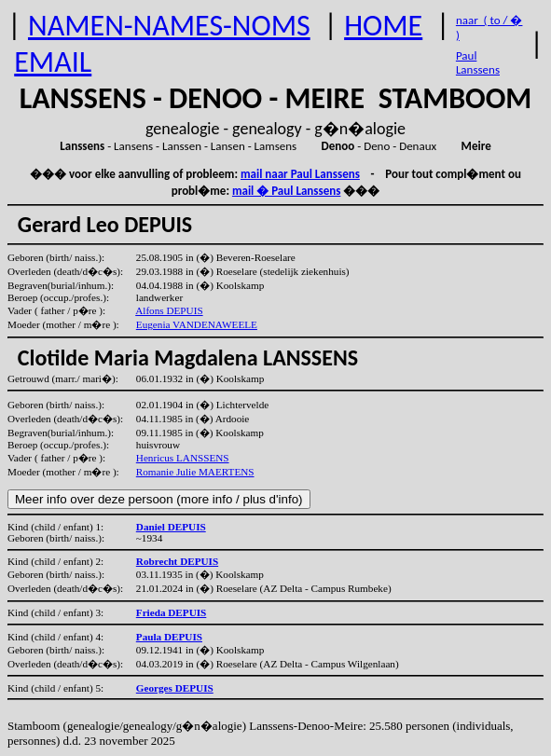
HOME (383, 26)
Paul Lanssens (478, 62)
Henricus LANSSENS (183, 458)
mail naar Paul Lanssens (300, 174)
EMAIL (53, 62)
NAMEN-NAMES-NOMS (169, 26)
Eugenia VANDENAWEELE (197, 324)
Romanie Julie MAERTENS (195, 472)
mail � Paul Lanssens (286, 191)
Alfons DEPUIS (169, 310)
